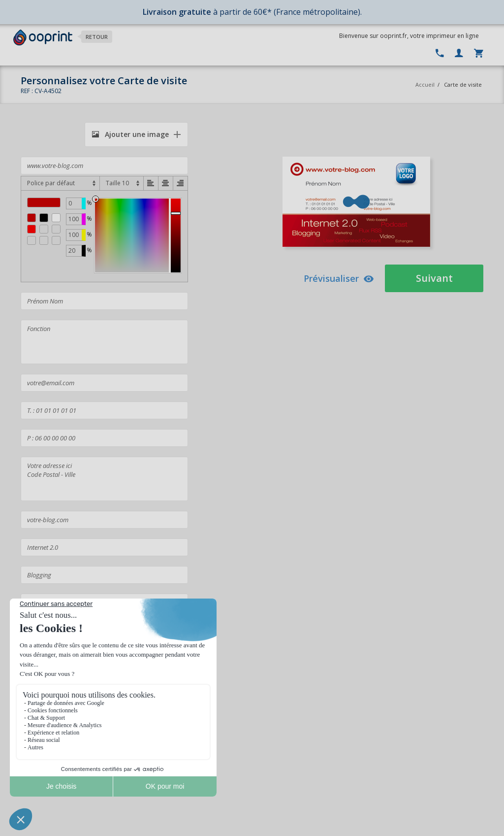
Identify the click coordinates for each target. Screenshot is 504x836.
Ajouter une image (130, 134)
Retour (97, 37)
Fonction (104, 342)
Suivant (434, 278)
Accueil (425, 84)
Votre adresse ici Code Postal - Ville (104, 479)
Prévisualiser (339, 278)
